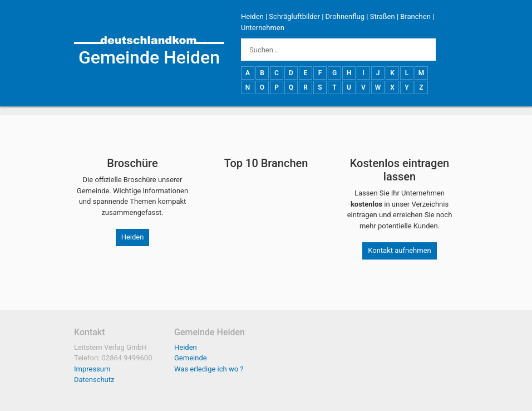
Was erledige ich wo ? (209, 369)
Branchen (415, 16)
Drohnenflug (345, 16)
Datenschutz (94, 380)
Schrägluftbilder (294, 16)
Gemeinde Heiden (149, 57)
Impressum (92, 369)
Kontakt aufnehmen (399, 250)
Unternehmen (263, 28)
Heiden (252, 16)
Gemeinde (191, 358)
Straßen (383, 16)
